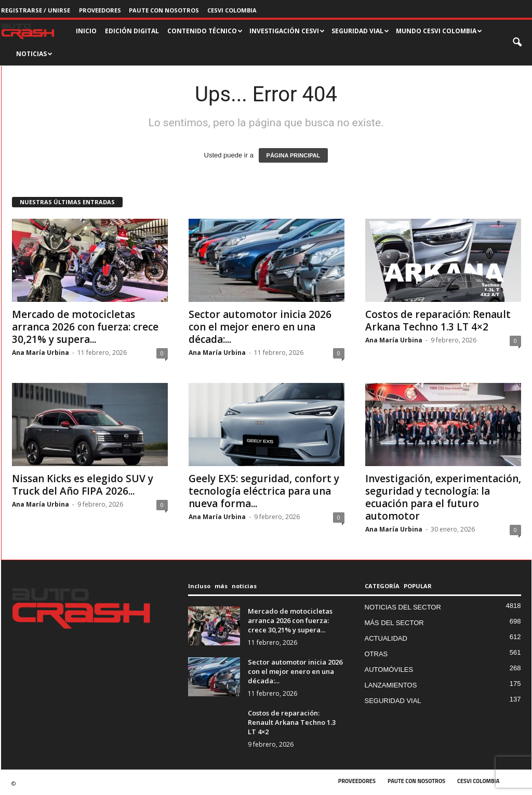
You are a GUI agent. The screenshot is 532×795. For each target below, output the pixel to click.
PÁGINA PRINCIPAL (294, 155)
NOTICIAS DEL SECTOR (403, 607)
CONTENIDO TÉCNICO (205, 31)
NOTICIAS (34, 54)
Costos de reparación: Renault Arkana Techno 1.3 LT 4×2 (438, 321)
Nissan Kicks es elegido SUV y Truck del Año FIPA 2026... (83, 485)
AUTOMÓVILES (389, 670)
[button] (518, 43)
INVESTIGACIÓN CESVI (287, 31)
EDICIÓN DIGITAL (132, 31)
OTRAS (376, 654)
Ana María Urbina (41, 353)
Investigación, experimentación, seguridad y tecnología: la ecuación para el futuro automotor (443, 497)
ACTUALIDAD (386, 638)
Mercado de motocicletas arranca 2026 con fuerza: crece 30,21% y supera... (85, 327)
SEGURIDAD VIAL (360, 31)
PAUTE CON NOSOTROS (164, 10)
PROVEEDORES (100, 10)
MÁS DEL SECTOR (394, 623)
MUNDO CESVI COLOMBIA (439, 31)
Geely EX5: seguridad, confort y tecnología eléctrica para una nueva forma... (264, 491)
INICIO (86, 31)
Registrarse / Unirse (36, 10)
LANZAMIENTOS (391, 685)
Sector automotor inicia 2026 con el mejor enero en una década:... (260, 327)
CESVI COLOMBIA (232, 10)
